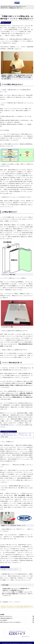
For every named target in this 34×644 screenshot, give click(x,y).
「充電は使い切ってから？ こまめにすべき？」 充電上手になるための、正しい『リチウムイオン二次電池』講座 (16, 435)
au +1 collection (4, 620)
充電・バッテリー (6, 23)
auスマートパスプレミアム (6, 616)
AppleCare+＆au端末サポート (7, 618)
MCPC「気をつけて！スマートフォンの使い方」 (11, 622)
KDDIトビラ (13, 8)
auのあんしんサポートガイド (10, 569)
